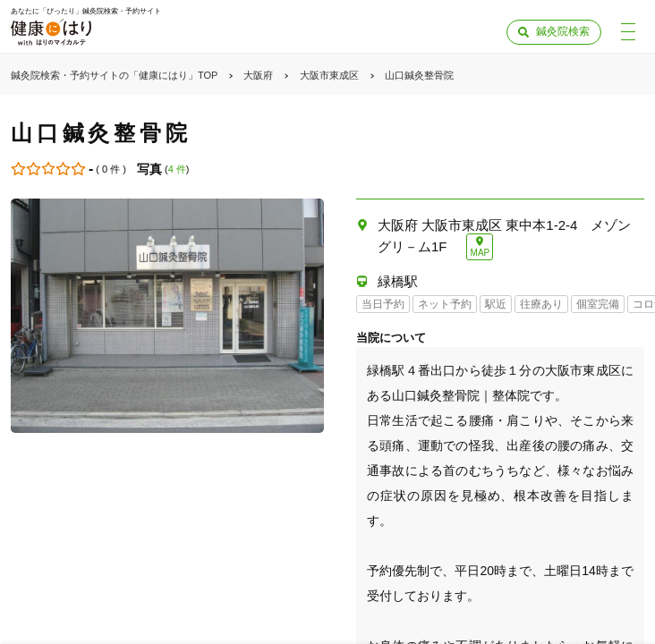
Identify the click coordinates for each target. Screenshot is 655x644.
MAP (481, 253)
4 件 (177, 169)
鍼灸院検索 (563, 31)
